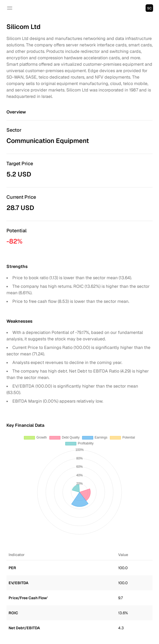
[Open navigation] (10, 8)
